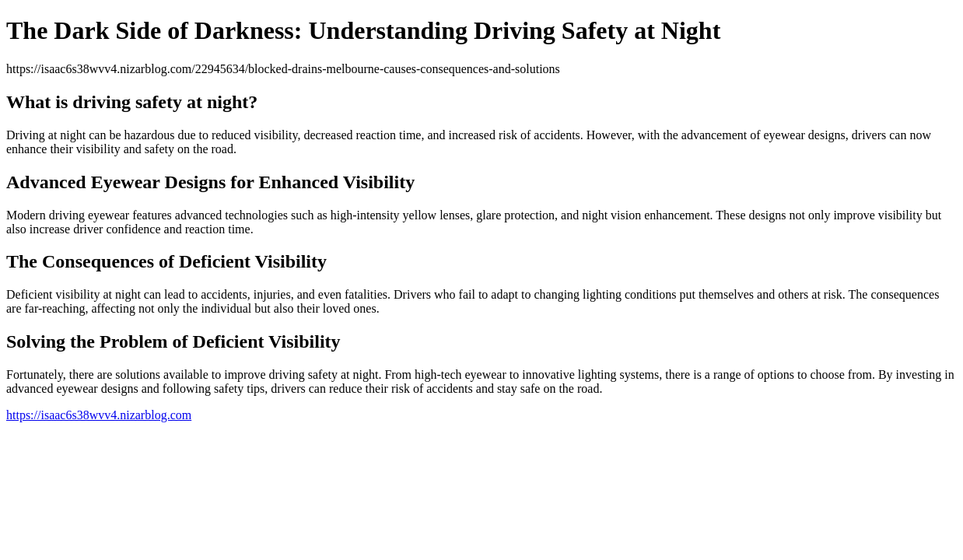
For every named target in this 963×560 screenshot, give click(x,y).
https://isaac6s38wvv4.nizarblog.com (99, 415)
